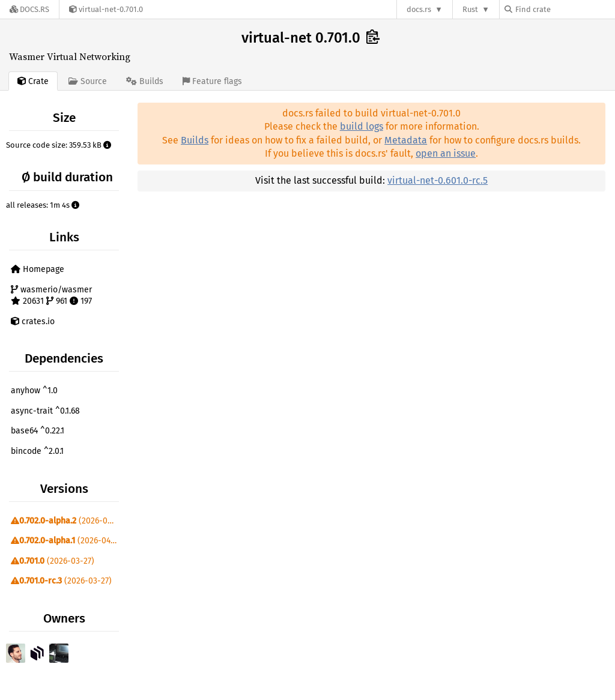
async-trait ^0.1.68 (45, 411)
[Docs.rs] (29, 9)
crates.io (33, 321)
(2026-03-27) (53, 561)
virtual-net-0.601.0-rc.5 (438, 180)
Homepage (38, 269)
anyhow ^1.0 (34, 391)
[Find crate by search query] (565, 9)
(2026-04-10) (66, 541)
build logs (362, 126)
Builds (195, 140)
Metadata (406, 140)
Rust (470, 9)
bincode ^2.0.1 (37, 451)
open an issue (446, 153)
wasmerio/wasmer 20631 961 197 (51, 296)
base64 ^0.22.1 (38, 431)
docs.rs (419, 9)
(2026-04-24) (66, 521)
